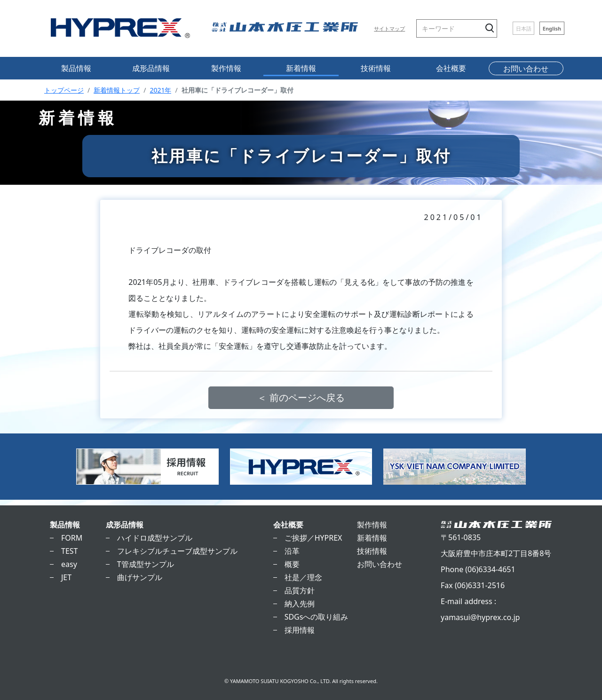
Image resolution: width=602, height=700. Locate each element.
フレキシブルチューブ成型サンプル (177, 551)
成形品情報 (151, 68)
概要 (292, 564)
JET (66, 577)
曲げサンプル (140, 577)
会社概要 (451, 68)
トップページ (64, 90)
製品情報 (76, 68)
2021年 (160, 90)
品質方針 (300, 590)
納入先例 (300, 604)
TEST (69, 551)
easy (69, 564)
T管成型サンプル (146, 564)
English (552, 28)
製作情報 (226, 68)
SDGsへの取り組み (317, 617)
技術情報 (376, 68)
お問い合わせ (526, 69)
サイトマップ (389, 28)
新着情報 (301, 68)
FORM (72, 538)
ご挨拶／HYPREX (313, 538)
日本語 (524, 28)
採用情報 (300, 630)
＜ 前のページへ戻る (301, 397)
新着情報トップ (117, 90)
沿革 (292, 551)
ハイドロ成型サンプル (155, 538)
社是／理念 (303, 577)
